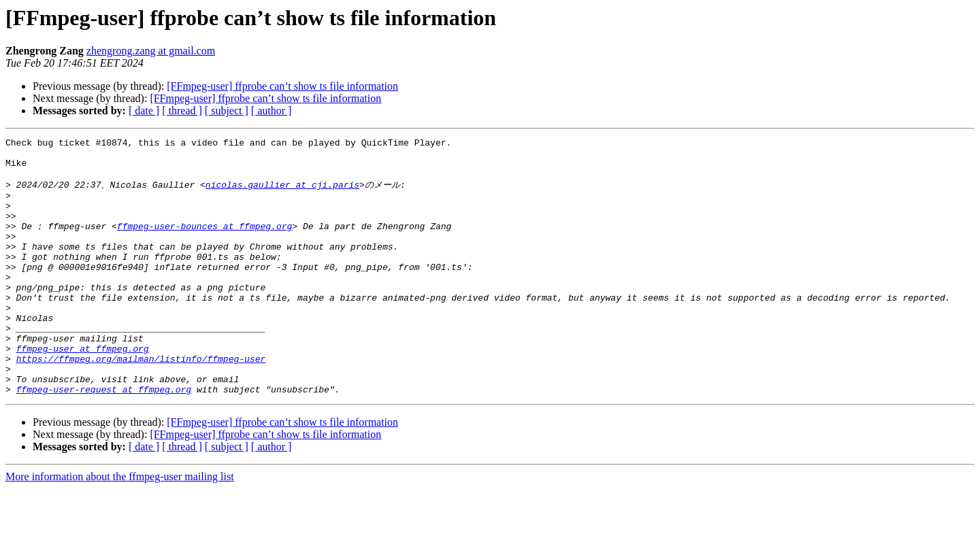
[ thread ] (182, 111)
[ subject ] (227, 111)
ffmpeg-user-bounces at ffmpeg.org (205, 243)
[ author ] (272, 111)
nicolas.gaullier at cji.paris (282, 193)
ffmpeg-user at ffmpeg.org (83, 390)
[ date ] (144, 111)
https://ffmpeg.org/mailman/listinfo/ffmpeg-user (141, 402)
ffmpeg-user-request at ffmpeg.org (104, 439)
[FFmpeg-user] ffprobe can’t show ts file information (282, 86)
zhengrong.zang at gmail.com (151, 51)
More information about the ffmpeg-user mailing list (120, 526)
